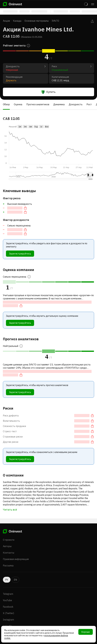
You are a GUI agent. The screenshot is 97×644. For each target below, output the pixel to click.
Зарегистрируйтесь (20, 254)
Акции (6, 21)
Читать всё (10, 510)
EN (15, 580)
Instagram (8, 620)
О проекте (9, 540)
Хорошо (86, 632)
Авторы (7, 546)
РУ (7, 580)
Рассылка (8, 566)
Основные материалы (37, 21)
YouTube (7, 600)
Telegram (8, 594)
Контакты (9, 553)
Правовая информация (16, 559)
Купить (48, 92)
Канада (17, 21)
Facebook (8, 607)
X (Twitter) (8, 613)
